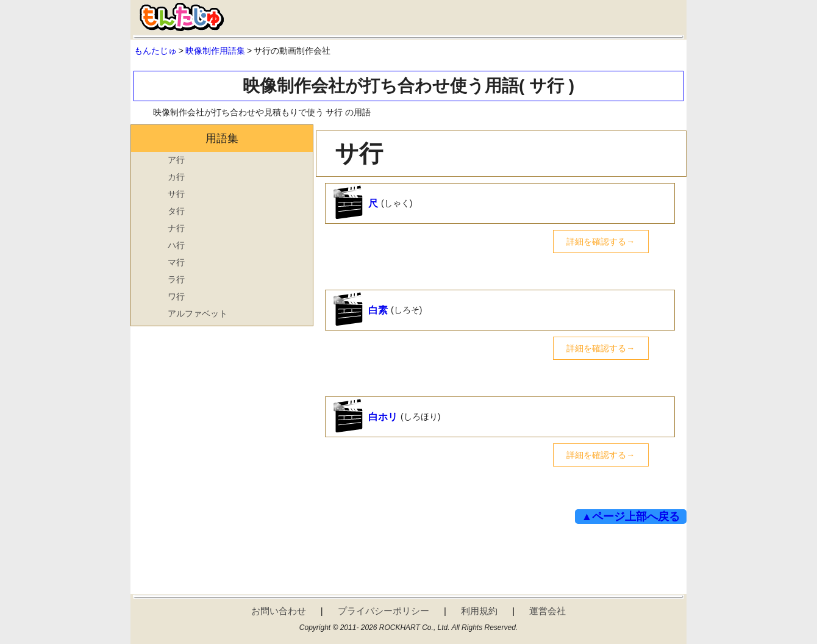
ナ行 (176, 228)
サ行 (176, 194)
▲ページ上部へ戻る (631, 517)
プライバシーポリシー (384, 611)
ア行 (176, 160)
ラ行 (176, 279)
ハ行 (176, 245)
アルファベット (198, 313)
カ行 (176, 177)
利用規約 (479, 611)
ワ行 (176, 296)
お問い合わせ (279, 611)
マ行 (176, 262)
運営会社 (548, 611)
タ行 (176, 211)
